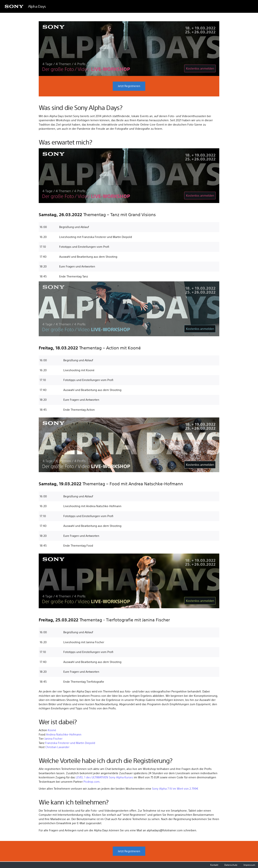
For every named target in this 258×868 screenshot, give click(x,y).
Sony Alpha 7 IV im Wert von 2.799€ (175, 789)
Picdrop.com (92, 782)
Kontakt (214, 865)
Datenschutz (231, 865)
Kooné (52, 730)
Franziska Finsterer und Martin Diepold (70, 743)
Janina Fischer (53, 739)
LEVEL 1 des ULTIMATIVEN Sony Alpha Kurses (104, 777)
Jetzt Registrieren (129, 86)
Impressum (249, 865)
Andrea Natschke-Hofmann (64, 735)
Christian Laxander (57, 747)
